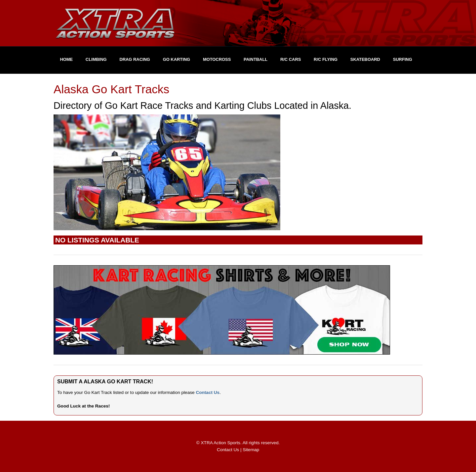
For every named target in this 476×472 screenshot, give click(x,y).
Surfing (403, 59)
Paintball (256, 59)
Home (66, 59)
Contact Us (208, 392)
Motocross (217, 59)
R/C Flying (326, 59)
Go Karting (177, 59)
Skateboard (365, 59)
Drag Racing (135, 59)
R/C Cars (291, 59)
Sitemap (251, 450)
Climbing (96, 59)
